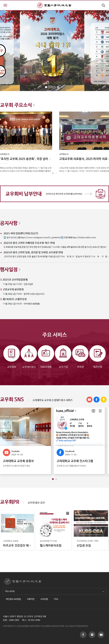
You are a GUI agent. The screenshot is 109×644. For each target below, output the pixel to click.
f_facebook (83, 635)
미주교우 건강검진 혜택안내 (17, 546)
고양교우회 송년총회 (13, 290)
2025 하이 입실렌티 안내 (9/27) (21, 234)
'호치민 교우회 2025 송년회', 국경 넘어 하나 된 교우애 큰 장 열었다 (41, 159)
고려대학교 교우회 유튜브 (18, 461)
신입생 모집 (84, 546)
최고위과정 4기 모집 (48, 541)
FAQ (56, 599)
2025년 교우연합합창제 (15, 280)
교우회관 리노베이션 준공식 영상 (16, 466)
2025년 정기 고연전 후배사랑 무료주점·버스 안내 (29, 243)
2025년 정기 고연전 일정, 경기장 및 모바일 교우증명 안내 (33, 253)
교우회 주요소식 (17, 105)
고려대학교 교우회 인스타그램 (75, 461)
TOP (101, 582)
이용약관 (31, 599)
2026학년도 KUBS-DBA (88, 541)
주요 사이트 (54, 591)
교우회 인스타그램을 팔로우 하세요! (72, 466)
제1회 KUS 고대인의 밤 (15, 299)
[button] (53, 479)
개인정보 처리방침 (13, 599)
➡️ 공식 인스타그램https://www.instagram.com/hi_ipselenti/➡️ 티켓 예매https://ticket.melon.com (50, 238)
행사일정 (10, 269)
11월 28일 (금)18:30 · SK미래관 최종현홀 (21, 304)
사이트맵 (44, 599)
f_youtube (92, 635)
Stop (58, 87)
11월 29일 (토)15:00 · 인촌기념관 (18, 284)
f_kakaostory (101, 635)
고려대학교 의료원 (11, 541)
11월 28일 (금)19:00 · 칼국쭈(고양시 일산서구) (24, 294)
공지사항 (10, 223)
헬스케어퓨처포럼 (51, 546)
